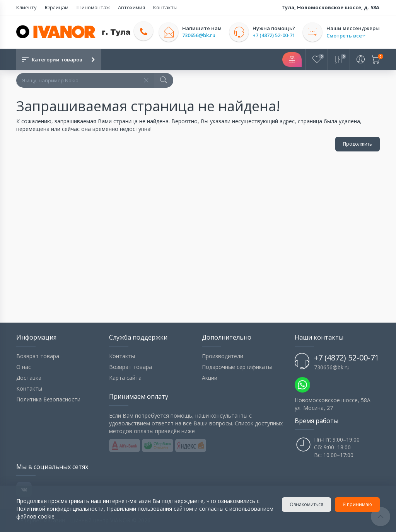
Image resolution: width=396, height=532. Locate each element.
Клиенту (26, 7)
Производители (223, 356)
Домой (25, 81)
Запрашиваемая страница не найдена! (96, 81)
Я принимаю (357, 504)
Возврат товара (38, 356)
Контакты (164, 7)
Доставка (29, 378)
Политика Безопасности (48, 399)
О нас (24, 367)
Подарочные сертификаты (237, 367)
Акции (210, 378)
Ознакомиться (306, 504)
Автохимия (130, 7)
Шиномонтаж (92, 7)
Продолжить (358, 144)
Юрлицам (56, 7)
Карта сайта (125, 378)
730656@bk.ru (199, 35)
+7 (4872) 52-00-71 (274, 35)
